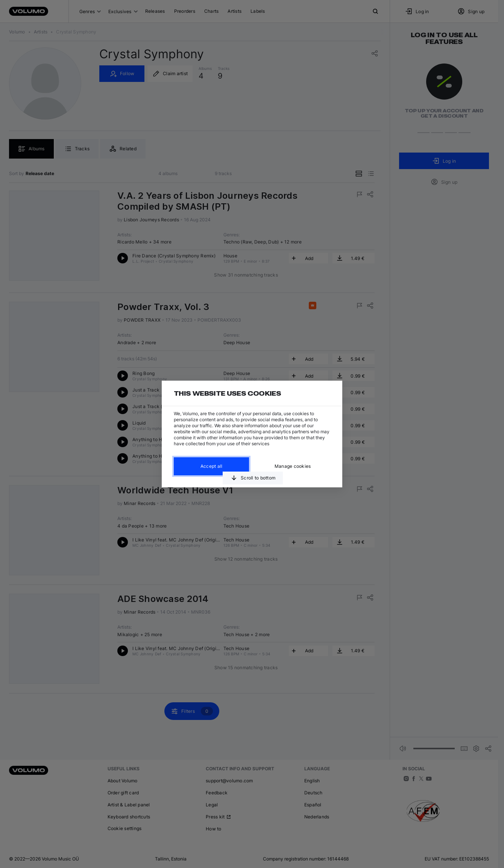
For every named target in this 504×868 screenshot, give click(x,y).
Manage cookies (293, 466)
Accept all (212, 466)
